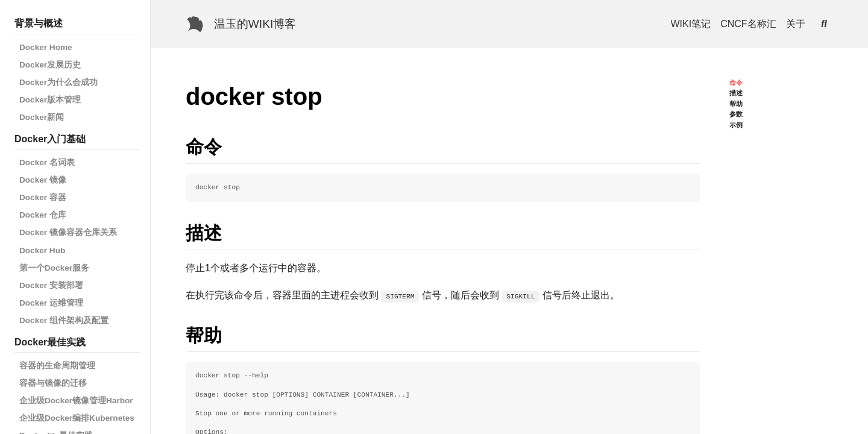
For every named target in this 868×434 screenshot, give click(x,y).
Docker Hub (42, 250)
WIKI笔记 (691, 24)
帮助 (736, 104)
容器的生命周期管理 (57, 366)
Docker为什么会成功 (58, 82)
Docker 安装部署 (51, 285)
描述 (736, 93)
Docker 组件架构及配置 (64, 320)
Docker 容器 (43, 197)
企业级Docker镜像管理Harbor (76, 401)
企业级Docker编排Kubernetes (77, 418)
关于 (796, 24)
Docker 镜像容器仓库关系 (68, 232)
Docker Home (46, 47)
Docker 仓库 (43, 215)
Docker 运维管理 (51, 303)
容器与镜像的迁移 (53, 383)
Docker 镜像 (43, 180)
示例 (736, 125)
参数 (736, 114)
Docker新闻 (42, 117)
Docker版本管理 (50, 100)
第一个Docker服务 (54, 268)
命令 (736, 83)
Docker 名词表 (47, 162)
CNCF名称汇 (748, 24)
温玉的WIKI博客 (255, 24)
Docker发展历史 (50, 65)
